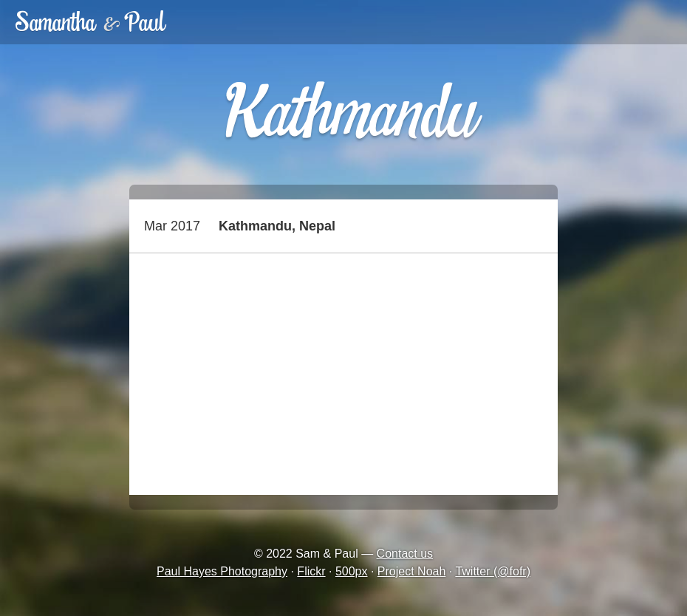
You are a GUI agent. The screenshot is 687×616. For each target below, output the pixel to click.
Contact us (405, 554)
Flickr (311, 571)
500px (352, 571)
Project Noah (412, 571)
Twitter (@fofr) (493, 571)
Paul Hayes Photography (222, 571)
